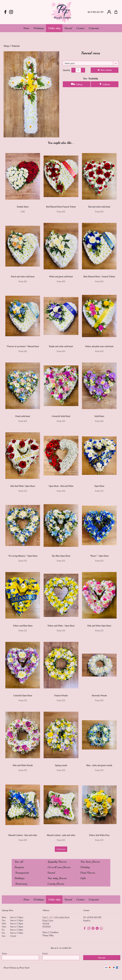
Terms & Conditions (50, 932)
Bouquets (19, 867)
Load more (61, 849)
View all (19, 862)
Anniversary (21, 884)
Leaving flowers (56, 884)
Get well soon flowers (59, 867)
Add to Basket (105, 70)
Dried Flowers (88, 873)
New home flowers (90, 862)
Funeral (16, 46)
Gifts (83, 878)
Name (4, 954)
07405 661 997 (97, 12)
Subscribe (102, 958)
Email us (87, 920)
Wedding (85, 867)
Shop (6, 46)
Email (45, 954)
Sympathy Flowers (57, 862)
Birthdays (20, 878)
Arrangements (22, 873)
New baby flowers (57, 878)
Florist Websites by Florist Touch (16, 968)
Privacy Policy (48, 935)
